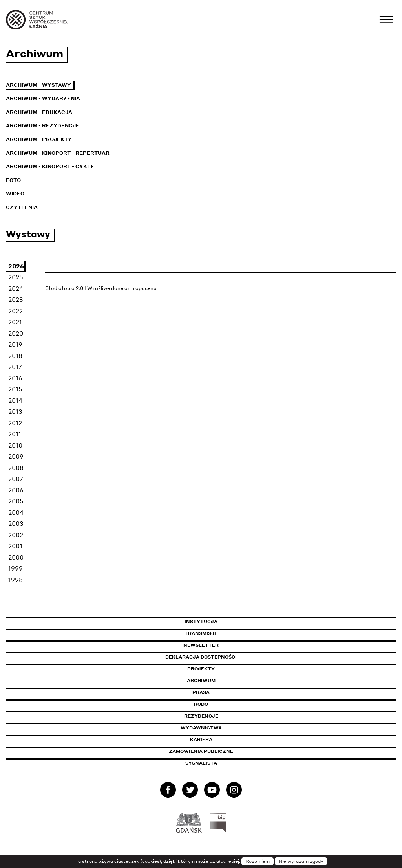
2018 (15, 356)
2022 (16, 311)
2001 (15, 546)
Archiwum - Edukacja (39, 112)
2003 (16, 523)
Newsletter (201, 645)
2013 (15, 411)
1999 (16, 568)
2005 (16, 501)
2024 (16, 288)
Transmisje (234, 633)
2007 (16, 479)
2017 (15, 367)
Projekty (201, 669)
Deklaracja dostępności (201, 657)
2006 (16, 490)
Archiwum (201, 681)
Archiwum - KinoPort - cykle (50, 166)
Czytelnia (22, 207)
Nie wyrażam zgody (301, 861)
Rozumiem (258, 861)
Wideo (15, 194)
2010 (15, 445)
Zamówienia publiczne (219, 751)
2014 (15, 400)
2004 (16, 512)
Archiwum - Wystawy (38, 85)
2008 (16, 468)
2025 (16, 277)
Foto (13, 180)
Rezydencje (201, 716)
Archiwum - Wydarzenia (43, 98)
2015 (15, 389)
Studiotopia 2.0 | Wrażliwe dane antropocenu (101, 288)
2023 (16, 299)
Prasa (201, 692)
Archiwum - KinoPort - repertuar (58, 153)
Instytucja (201, 622)
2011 (15, 434)
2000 (16, 557)
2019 (15, 344)
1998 (16, 580)
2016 (15, 378)
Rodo (201, 704)
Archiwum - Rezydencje (43, 126)
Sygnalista (201, 763)
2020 (16, 333)
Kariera (201, 740)
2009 (16, 456)
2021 (15, 322)
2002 (16, 535)
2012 (15, 423)
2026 (16, 266)
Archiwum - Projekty (39, 139)
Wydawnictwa (201, 728)
